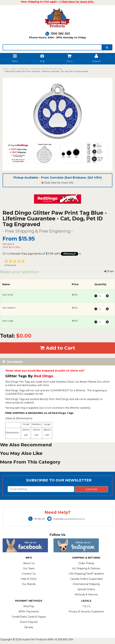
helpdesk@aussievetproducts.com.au (66, 519)
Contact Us (29, 574)
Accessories (23, 69)
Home (5, 69)
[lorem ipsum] (52, 47)
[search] (107, 47)
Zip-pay (29, 627)
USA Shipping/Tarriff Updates (86, 574)
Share (109, 271)
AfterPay (29, 606)
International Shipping (86, 584)
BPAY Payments (29, 612)
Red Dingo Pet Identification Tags (47, 69)
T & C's (86, 606)
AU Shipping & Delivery (86, 568)
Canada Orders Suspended (86, 579)
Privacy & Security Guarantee (86, 612)
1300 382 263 (58, 34)
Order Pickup (86, 563)
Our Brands (29, 584)
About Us (29, 563)
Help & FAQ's (29, 579)
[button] (58, 263)
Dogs (13, 69)
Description (15, 362)
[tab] (58, 362)
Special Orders (86, 589)
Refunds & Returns (86, 595)
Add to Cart (58, 348)
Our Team (29, 568)
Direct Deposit (29, 622)
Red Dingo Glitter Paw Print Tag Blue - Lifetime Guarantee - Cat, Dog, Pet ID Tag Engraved (47, 71)
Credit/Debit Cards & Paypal (29, 617)
